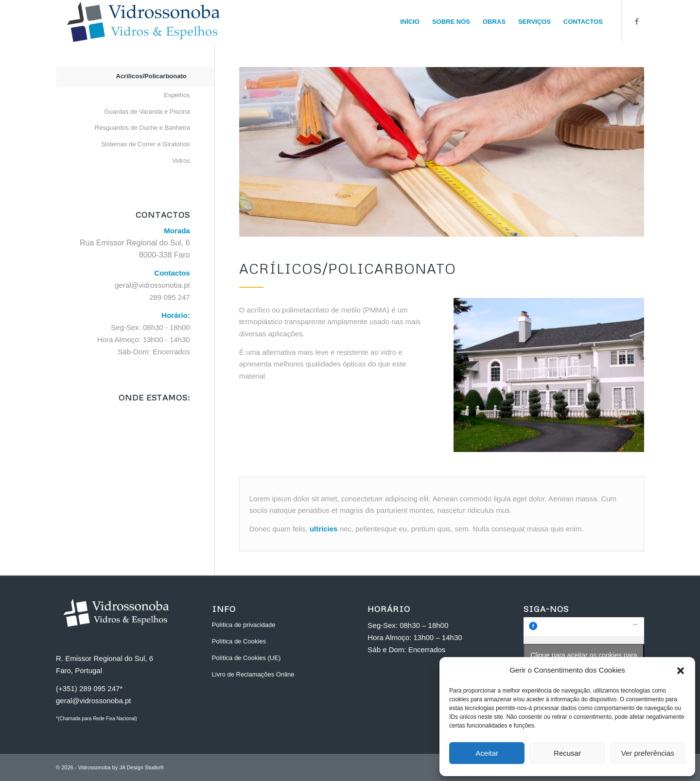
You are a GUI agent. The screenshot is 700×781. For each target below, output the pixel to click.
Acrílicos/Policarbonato (151, 76)
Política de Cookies (239, 641)
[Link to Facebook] (637, 21)
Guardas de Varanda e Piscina (147, 112)
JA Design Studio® (141, 767)
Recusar (567, 753)
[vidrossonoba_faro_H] (143, 22)
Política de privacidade (244, 625)
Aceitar (487, 753)
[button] (681, 671)
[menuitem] (410, 22)
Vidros (181, 161)
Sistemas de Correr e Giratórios (146, 144)
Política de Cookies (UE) (246, 658)
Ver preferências (648, 753)
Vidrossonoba (94, 767)
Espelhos (177, 95)
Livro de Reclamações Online (253, 674)
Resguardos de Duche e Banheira (142, 128)
